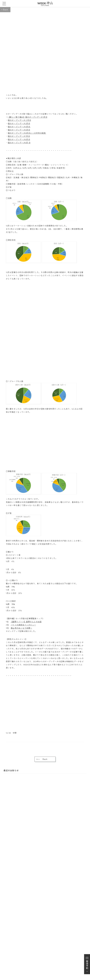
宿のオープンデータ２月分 (20, 120)
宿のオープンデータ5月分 (19, 130)
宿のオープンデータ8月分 (19, 139)
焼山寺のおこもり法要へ (21, 628)
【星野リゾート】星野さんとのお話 (26, 622)
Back (5, 9)
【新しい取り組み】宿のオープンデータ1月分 (28, 117)
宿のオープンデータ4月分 (19, 127)
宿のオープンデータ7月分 (19, 136)
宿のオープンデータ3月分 (19, 123)
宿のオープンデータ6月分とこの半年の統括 (27, 133)
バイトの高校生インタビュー (23, 625)
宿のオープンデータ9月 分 (19, 143)
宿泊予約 (87, 965)
